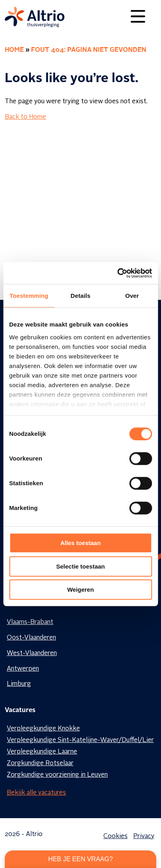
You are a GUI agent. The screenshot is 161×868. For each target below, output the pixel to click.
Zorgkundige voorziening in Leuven (57, 775)
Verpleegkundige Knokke (43, 729)
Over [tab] (132, 296)
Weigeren (80, 589)
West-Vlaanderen (32, 653)
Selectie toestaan (80, 566)
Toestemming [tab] (29, 296)
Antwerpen (23, 669)
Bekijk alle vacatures (36, 793)
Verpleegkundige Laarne (42, 752)
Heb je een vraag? (80, 859)
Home (14, 50)
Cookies (115, 837)
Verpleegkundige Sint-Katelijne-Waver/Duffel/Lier (80, 740)
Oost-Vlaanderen (31, 638)
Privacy (144, 837)
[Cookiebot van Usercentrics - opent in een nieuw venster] (117, 273)
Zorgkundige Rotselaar (40, 764)
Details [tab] (81, 296)
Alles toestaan (81, 543)
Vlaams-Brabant (30, 622)
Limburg (19, 684)
